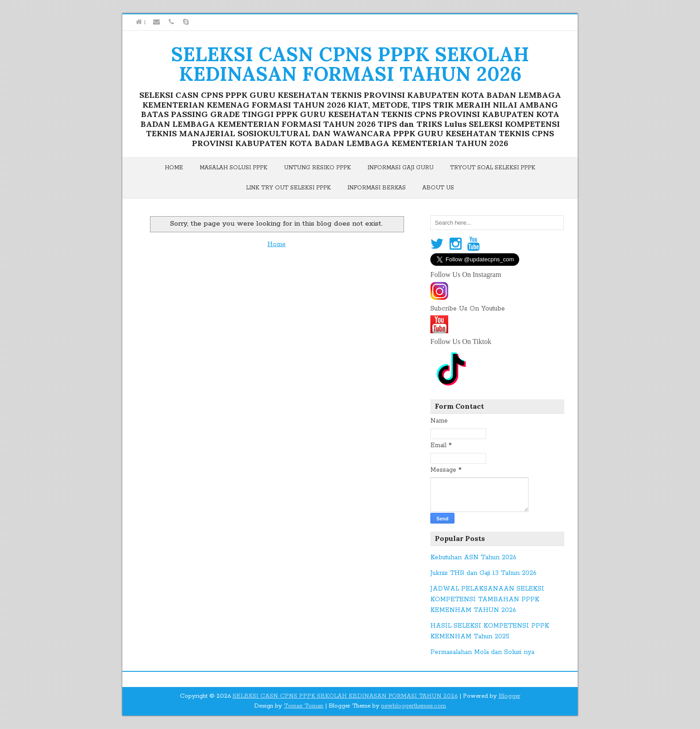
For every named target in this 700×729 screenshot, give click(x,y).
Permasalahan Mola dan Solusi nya (482, 652)
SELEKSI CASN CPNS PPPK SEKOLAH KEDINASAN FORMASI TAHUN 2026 (350, 64)
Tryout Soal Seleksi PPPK (493, 168)
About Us (438, 188)
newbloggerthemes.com (414, 706)
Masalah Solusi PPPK (233, 168)
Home (174, 168)
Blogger (510, 696)
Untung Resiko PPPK (317, 168)
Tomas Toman (304, 706)
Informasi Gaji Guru (400, 168)
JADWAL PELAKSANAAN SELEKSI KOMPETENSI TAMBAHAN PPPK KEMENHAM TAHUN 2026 (487, 599)
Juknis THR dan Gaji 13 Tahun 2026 (483, 573)
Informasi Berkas (377, 188)
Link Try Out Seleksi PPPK (288, 188)
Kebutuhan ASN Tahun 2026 (473, 557)
